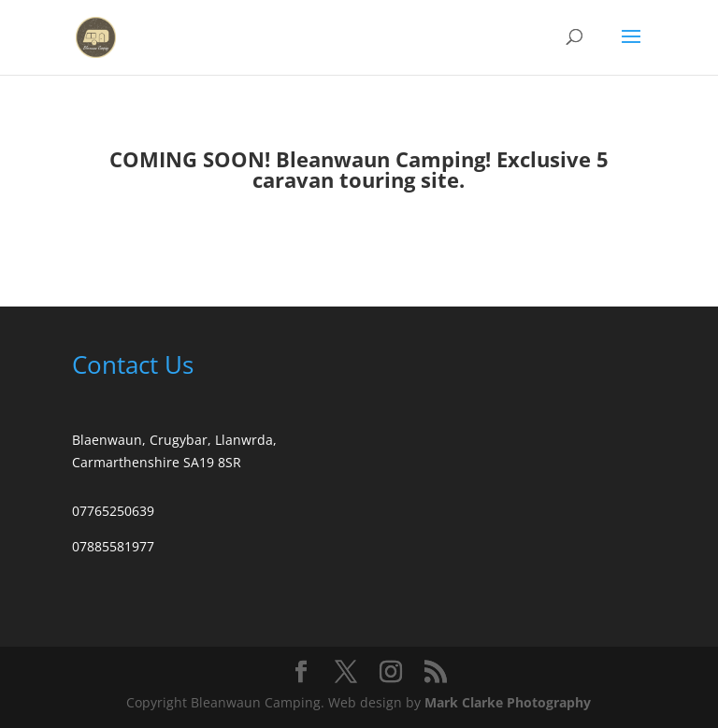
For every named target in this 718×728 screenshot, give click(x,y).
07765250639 (113, 511)
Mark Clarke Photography (508, 702)
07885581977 (113, 546)
